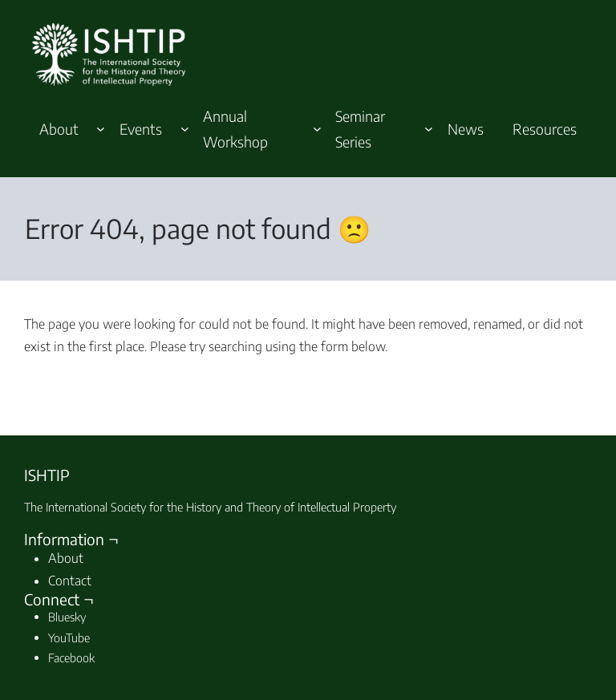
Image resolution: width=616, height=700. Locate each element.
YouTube (69, 637)
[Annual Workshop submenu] (317, 129)
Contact (70, 581)
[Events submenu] (185, 129)
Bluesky (67, 617)
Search (547, 380)
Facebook (71, 658)
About (66, 558)
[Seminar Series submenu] (429, 129)
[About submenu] (101, 129)
